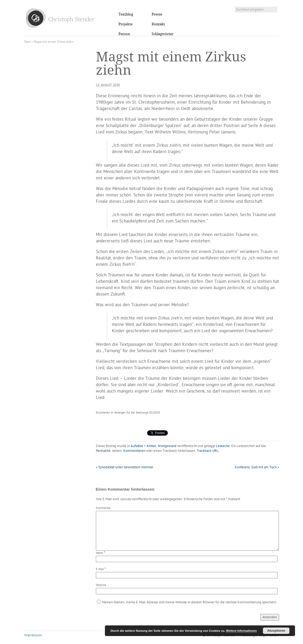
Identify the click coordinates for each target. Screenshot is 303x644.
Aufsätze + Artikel (143, 446)
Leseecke (223, 446)
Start (27, 42)
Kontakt (158, 24)
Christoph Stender (60, 18)
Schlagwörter (163, 34)
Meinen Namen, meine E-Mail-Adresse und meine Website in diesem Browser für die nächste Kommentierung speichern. (189, 602)
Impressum (33, 635)
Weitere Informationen (241, 631)
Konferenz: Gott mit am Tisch (257, 467)
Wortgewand (167, 446)
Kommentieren (134, 451)
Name (99, 553)
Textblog (126, 14)
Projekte (125, 24)
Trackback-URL (208, 451)
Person (124, 34)
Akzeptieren (276, 631)
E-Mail (100, 569)
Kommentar (103, 508)
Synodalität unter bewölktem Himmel (125, 467)
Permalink (103, 451)
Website (101, 585)
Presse (157, 14)
